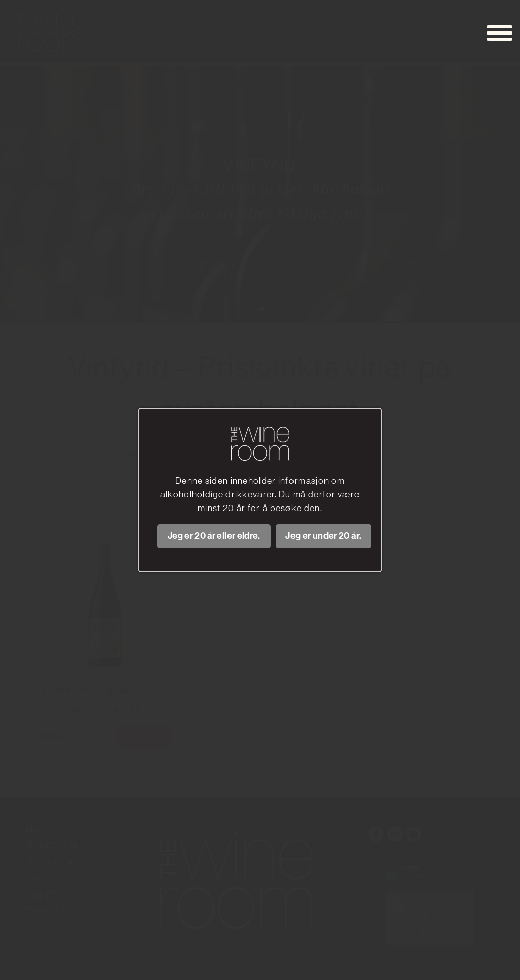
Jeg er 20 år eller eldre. (214, 536)
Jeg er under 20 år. (323, 536)
